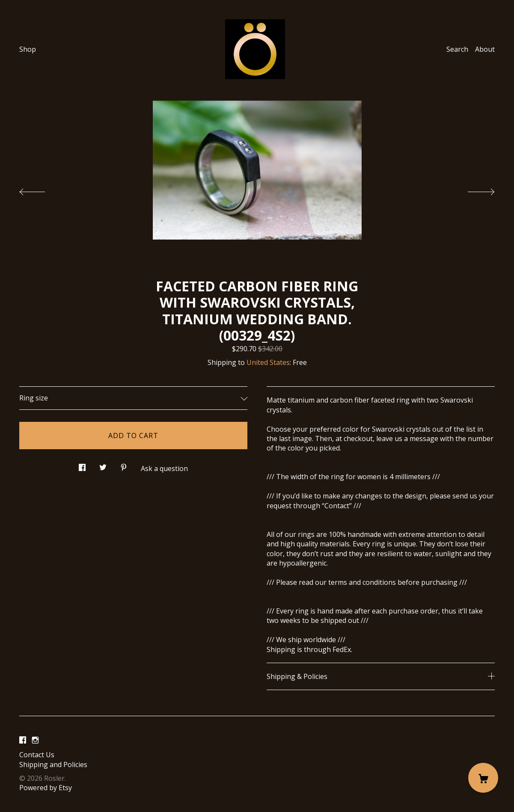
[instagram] (35, 740)
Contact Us (37, 755)
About (485, 49)
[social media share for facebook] (82, 465)
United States (268, 362)
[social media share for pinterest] (124, 465)
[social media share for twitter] (103, 465)
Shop (28, 49)
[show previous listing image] (41, 190)
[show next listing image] (473, 190)
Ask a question (164, 468)
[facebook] (23, 740)
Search (457, 49)
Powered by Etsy (46, 788)
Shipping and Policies (53, 765)
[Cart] (483, 778)
